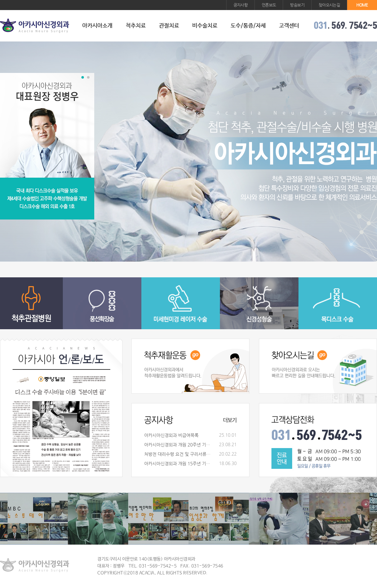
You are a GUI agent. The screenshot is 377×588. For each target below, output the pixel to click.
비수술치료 (205, 26)
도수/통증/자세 (248, 26)
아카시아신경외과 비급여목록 (171, 435)
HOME (362, 5)
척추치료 (136, 26)
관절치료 (169, 26)
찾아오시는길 (329, 5)
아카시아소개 (97, 26)
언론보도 (269, 5)
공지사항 (240, 5)
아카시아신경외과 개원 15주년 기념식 (179, 463)
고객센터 (289, 26)
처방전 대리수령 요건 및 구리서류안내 (179, 454)
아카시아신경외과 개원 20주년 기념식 (179, 445)
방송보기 (297, 5)
